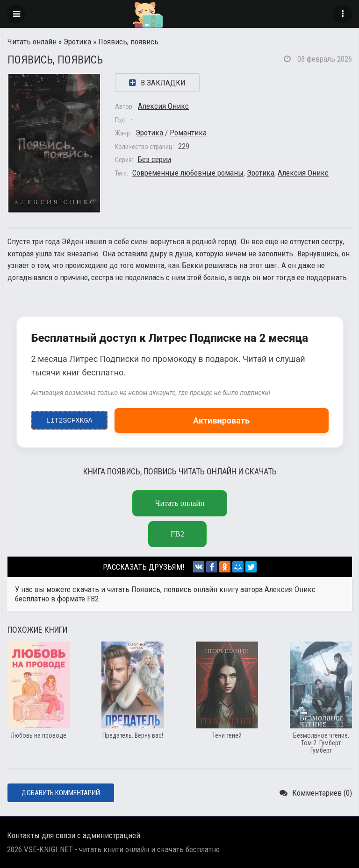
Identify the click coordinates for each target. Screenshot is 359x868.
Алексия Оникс (163, 106)
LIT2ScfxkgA (69, 418)
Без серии (154, 159)
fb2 (177, 534)
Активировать (221, 420)
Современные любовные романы (188, 173)
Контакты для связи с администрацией (74, 835)
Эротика (77, 42)
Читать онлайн (32, 42)
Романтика (188, 133)
